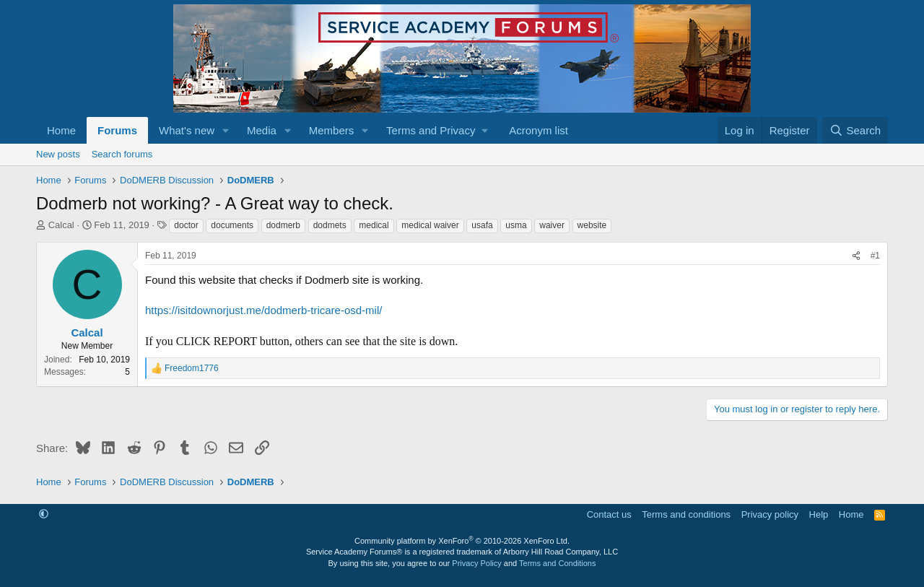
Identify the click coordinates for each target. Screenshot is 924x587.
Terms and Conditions (557, 563)
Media (262, 130)
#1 (875, 256)
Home (61, 130)
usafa (482, 225)
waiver (552, 225)
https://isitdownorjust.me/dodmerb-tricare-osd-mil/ (263, 310)
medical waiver (430, 225)
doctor (186, 225)
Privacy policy (770, 514)
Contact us (609, 514)
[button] (226, 130)
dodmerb (283, 225)
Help (819, 514)
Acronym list (539, 130)
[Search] (855, 130)
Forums (117, 130)
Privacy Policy (476, 563)
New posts (58, 154)
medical (374, 225)
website (592, 225)
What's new (187, 130)
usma (516, 225)
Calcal (61, 225)
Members (332, 130)
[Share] (856, 256)
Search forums (122, 154)
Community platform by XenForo (462, 541)
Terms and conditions (686, 514)
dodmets (330, 225)
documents (232, 225)
